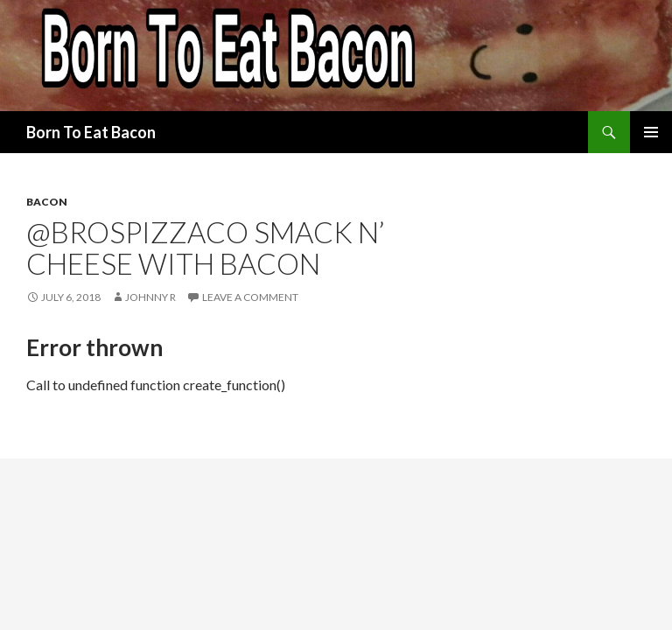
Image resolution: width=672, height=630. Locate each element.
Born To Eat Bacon (91, 132)
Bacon (47, 202)
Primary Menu (651, 132)
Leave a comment (250, 297)
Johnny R (150, 297)
